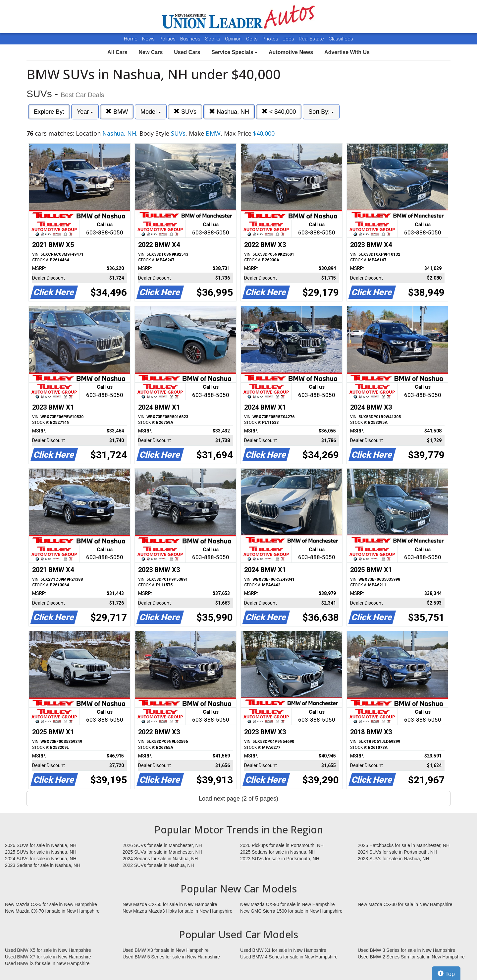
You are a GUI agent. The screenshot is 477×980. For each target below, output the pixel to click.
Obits (253, 39)
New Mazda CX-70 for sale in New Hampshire (52, 911)
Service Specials (234, 52)
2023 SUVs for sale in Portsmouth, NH (280, 859)
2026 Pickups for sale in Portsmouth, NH (282, 845)
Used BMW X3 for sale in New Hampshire (166, 950)
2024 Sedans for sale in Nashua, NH (160, 859)
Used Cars (187, 52)
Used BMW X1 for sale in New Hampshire (283, 950)
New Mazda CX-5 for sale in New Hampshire (51, 904)
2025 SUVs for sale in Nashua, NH (41, 852)
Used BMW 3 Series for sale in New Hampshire (406, 950)
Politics (167, 39)
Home (131, 39)
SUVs (185, 112)
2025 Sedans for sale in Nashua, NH (278, 852)
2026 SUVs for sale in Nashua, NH (41, 845)
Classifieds (341, 39)
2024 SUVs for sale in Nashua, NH (41, 859)
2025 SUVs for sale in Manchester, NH (162, 852)
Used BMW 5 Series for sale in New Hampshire (171, 957)
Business (191, 39)
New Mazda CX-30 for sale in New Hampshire (405, 904)
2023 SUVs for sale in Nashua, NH (394, 859)
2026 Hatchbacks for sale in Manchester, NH (404, 845)
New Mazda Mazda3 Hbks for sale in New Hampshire (177, 911)
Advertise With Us (347, 52)
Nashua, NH (229, 112)
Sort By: (321, 112)
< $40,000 (279, 112)
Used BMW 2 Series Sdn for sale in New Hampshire (411, 957)
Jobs (289, 39)
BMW (117, 112)
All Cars (117, 52)
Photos (271, 39)
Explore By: (49, 112)
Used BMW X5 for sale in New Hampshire (48, 950)
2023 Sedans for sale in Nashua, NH (43, 865)
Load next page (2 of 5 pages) (238, 799)
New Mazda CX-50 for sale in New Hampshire (170, 904)
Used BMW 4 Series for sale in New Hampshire (289, 957)
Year (85, 112)
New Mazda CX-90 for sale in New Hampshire (288, 904)
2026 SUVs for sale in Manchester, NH (162, 845)
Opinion (234, 39)
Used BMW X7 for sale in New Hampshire (48, 957)
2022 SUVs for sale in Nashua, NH (158, 865)
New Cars (151, 52)
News (148, 39)
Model (151, 112)
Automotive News (291, 52)
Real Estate (312, 39)
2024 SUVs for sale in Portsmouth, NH (397, 852)
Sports (213, 39)
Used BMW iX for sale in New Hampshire (47, 963)
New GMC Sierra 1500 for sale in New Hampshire (291, 911)
